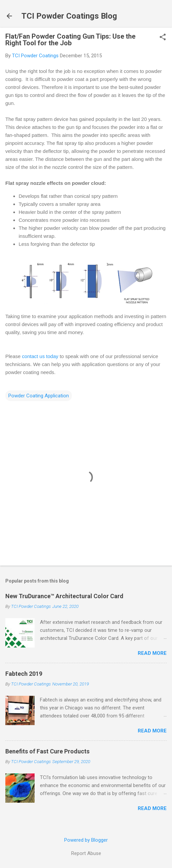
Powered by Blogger (86, 840)
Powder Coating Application (39, 396)
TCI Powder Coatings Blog (69, 16)
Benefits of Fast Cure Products (47, 751)
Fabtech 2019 (24, 674)
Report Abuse (86, 853)
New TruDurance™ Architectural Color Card (64, 596)
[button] (163, 38)
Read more (152, 653)
